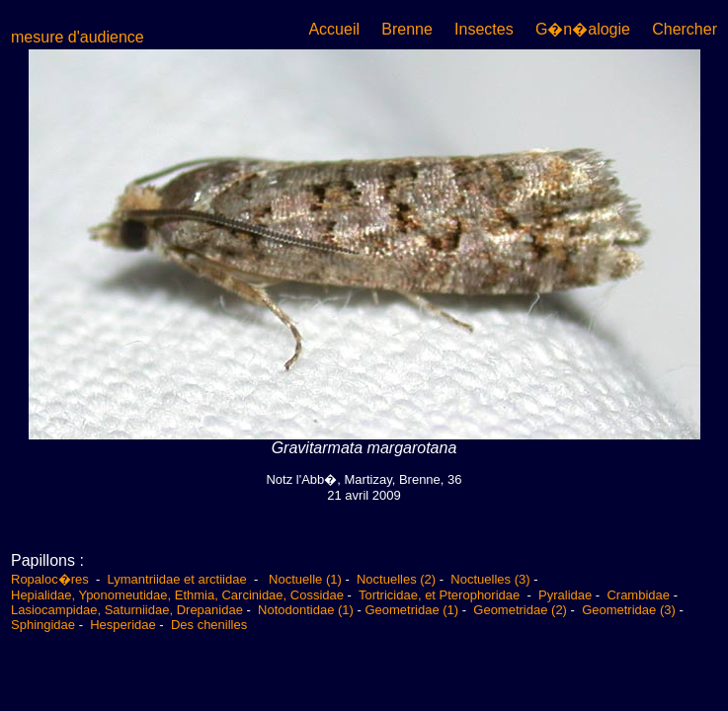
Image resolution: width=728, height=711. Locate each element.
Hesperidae (123, 625)
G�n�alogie (583, 29)
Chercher (685, 29)
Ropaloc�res (51, 579)
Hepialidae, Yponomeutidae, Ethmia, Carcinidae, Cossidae (177, 595)
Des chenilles (209, 625)
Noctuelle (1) (305, 579)
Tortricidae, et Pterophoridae (441, 595)
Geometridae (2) (520, 610)
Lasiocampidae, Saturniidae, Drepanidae (127, 610)
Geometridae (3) (629, 610)
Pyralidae (565, 595)
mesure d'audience (78, 37)
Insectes (484, 29)
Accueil (334, 29)
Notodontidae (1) (306, 610)
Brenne (407, 29)
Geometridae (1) (411, 610)
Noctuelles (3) (490, 579)
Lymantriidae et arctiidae (177, 579)
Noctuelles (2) (396, 579)
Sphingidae (43, 625)
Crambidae (638, 595)
